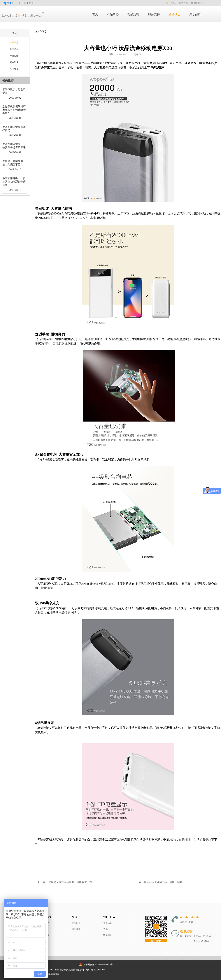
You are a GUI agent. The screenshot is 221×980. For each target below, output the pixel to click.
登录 (24, 3)
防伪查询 (76, 929)
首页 (95, 14)
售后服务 (76, 923)
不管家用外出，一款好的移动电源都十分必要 (14, 182)
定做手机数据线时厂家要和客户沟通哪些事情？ (14, 110)
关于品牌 (108, 923)
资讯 (105, 929)
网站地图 (112, 970)
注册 (31, 3)
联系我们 (108, 935)
